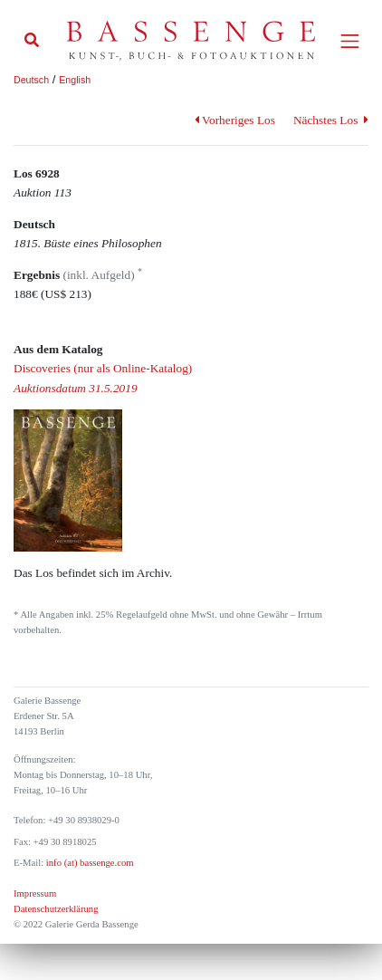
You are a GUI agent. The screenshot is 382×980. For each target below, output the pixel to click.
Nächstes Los (331, 120)
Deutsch (31, 80)
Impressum (35, 894)
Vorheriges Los (235, 120)
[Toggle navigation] (350, 41)
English (75, 80)
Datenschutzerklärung (56, 909)
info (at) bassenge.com (88, 863)
